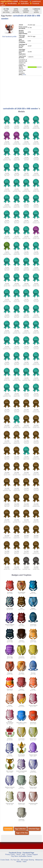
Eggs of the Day (22, 833)
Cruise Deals (5, 860)
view (24, 75)
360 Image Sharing (28, 860)
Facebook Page (28, 853)
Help (2, 3)
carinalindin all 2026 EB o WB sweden (20, 109)
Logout (3, 5)
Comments (8, 829)
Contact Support (32, 854)
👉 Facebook (35, 3)
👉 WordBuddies (11, 3)
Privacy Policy (10, 854)
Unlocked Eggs (34, 829)
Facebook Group (15, 853)
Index (25, 862)
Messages (24, 1)
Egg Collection (20, 829)
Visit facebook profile (9, 37)
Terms (18, 854)
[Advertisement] (21, 92)
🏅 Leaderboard (35, 1)
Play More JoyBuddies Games (21, 856)
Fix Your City (15, 860)
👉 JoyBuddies (23, 3)
